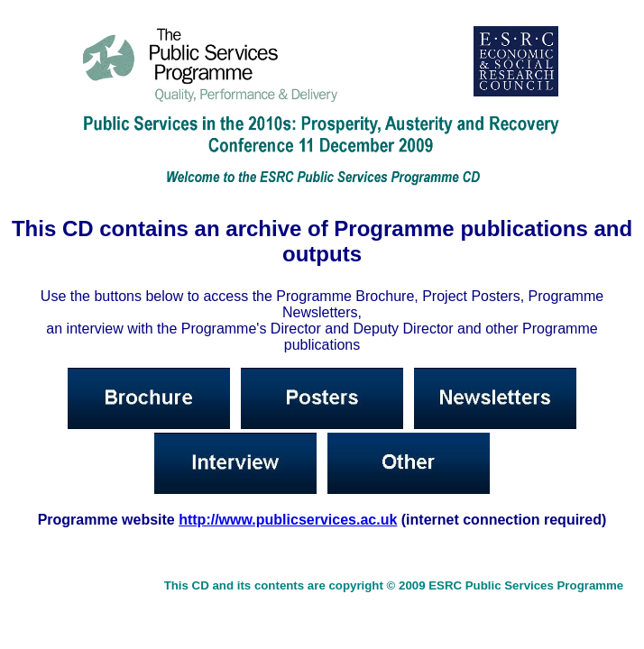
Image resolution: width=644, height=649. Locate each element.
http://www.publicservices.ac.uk (288, 520)
